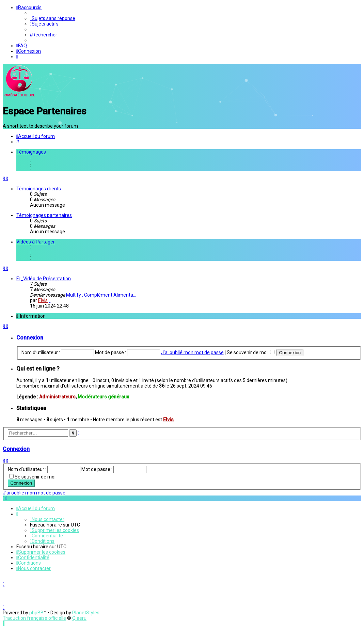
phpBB (36, 613)
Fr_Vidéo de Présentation (44, 279)
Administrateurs (57, 397)
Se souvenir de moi (251, 352)
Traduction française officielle (34, 618)
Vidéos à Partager (36, 242)
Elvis (43, 300)
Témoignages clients (39, 189)
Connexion (30, 338)
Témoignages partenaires (44, 215)
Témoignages (31, 152)
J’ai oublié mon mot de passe (192, 352)
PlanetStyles (86, 613)
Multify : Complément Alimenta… (101, 295)
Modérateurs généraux (103, 397)
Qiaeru (79, 618)
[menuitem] (53, 18)
